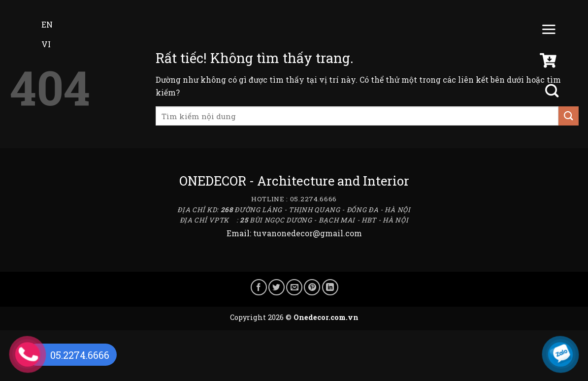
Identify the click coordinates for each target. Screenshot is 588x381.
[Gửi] (568, 116)
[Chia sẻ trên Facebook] (259, 287)
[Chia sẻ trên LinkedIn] (330, 287)
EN (40, 24)
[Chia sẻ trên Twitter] (277, 287)
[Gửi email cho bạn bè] (294, 287)
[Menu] (549, 32)
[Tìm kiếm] (553, 91)
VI (39, 44)
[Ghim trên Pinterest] (312, 287)
